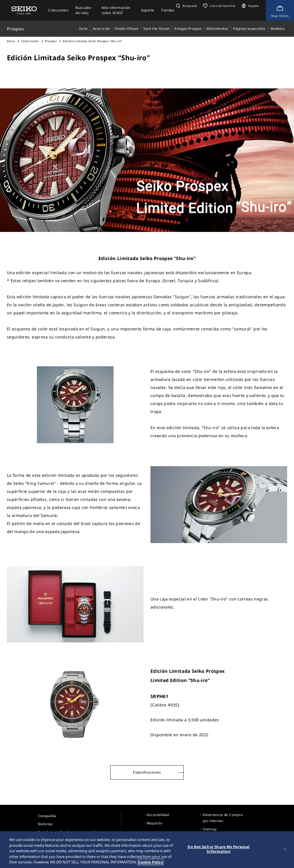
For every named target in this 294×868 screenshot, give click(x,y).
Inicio (11, 41)
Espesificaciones (147, 772)
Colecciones (30, 41)
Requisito (154, 823)
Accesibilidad (158, 815)
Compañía (47, 816)
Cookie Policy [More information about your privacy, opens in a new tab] (151, 862)
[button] (186, 6)
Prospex (51, 41)
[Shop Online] (280, 10)
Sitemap (210, 829)
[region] (147, 850)
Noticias (45, 824)
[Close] (285, 849)
